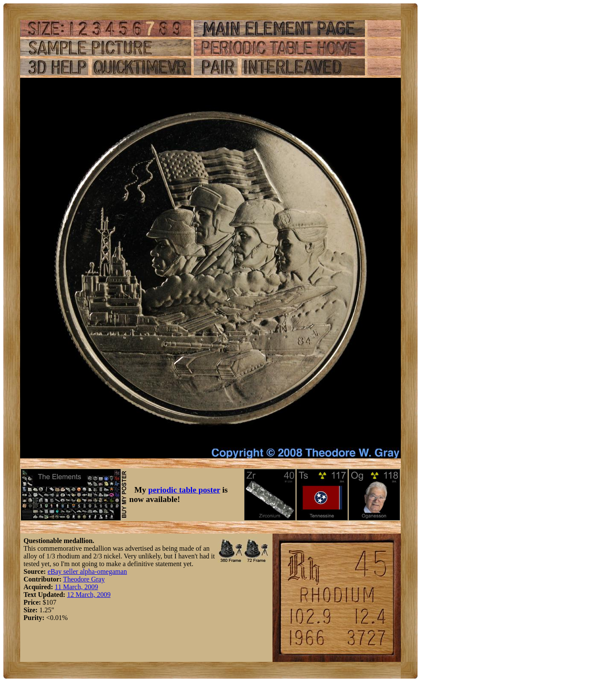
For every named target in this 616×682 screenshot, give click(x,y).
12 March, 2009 (89, 595)
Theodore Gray (84, 579)
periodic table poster (184, 490)
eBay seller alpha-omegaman (87, 571)
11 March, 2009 (76, 587)
